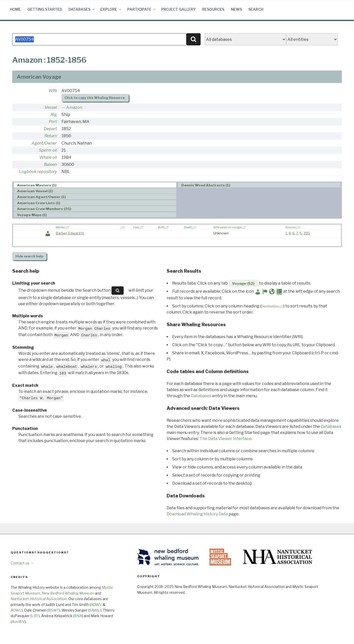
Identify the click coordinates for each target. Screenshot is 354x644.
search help (29, 256)
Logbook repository (38, 172)
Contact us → (22, 563)
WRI (53, 91)
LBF (35, 616)
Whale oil (48, 157)
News (236, 9)
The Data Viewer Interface (226, 439)
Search (256, 9)
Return (51, 136)
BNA (78, 616)
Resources (213, 9)
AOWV (96, 605)
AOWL (16, 610)
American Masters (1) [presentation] (37, 185)
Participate (142, 9)
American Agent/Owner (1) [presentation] (41, 197)
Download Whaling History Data (197, 514)
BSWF (54, 610)
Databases (82, 9)
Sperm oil (48, 150)
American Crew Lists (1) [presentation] (39, 203)
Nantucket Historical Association (39, 599)
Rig (54, 115)
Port (53, 122)
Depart (50, 129)
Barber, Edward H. (70, 233)
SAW (93, 610)
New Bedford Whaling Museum (68, 593)
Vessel (51, 107)
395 (307, 233)
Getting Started (45, 9)
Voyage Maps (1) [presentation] (32, 215)
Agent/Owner (44, 143)
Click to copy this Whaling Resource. (95, 98)
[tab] (95, 185)
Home (15, 9)
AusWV (18, 622)
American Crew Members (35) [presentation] (44, 209)
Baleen (50, 164)
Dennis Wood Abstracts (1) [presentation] (206, 185)
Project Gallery (179, 9)
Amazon (74, 107)
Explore (111, 9)
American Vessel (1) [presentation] (35, 191)
